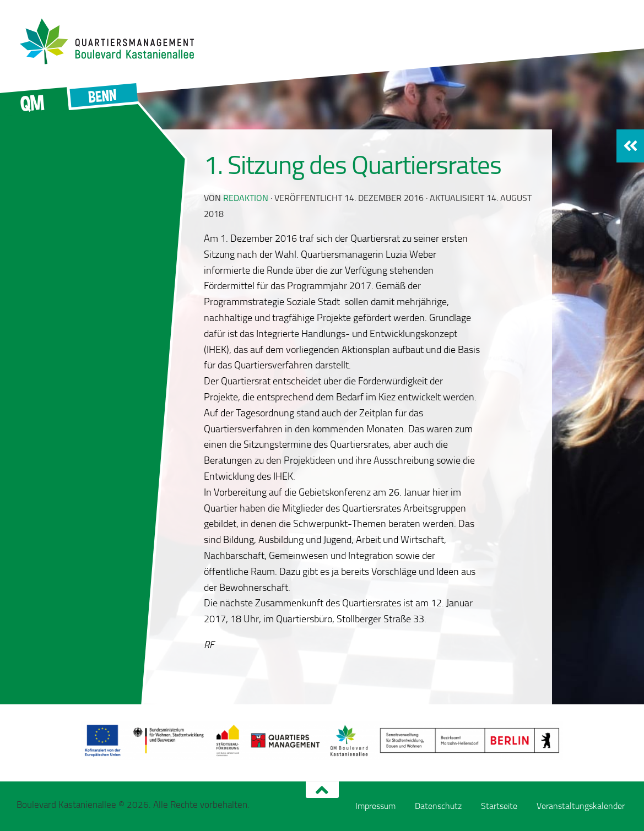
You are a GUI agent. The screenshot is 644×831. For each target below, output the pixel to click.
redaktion (246, 198)
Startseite (499, 806)
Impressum (375, 806)
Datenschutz (438, 806)
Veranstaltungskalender (581, 806)
